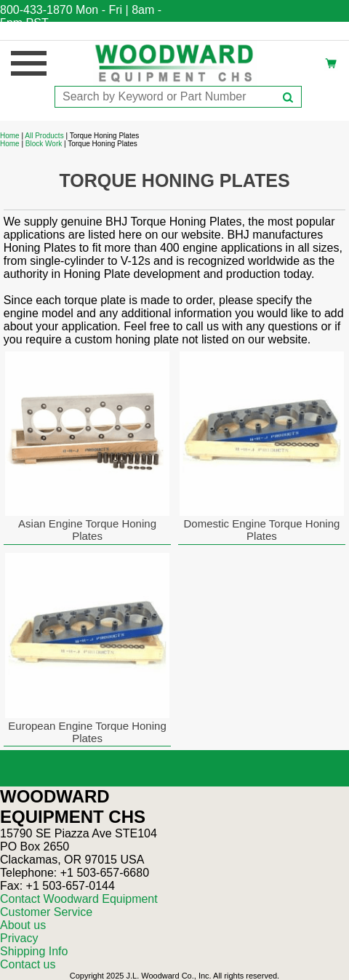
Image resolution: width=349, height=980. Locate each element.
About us (23, 925)
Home (10, 136)
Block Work (44, 144)
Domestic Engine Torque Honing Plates (262, 530)
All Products (44, 136)
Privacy (19, 938)
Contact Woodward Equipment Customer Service (79, 905)
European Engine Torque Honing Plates (87, 732)
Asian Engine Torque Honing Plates (87, 530)
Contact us (28, 964)
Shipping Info (34, 951)
